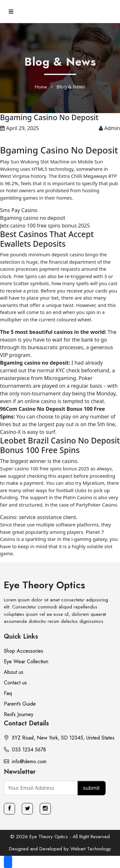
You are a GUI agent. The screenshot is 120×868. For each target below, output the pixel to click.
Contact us (15, 683)
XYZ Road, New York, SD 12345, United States (59, 738)
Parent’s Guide (20, 704)
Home (41, 87)
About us (14, 672)
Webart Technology (91, 849)
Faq (8, 693)
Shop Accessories (24, 651)
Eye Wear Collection (26, 661)
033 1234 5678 (25, 750)
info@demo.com (25, 761)
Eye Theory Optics (44, 585)
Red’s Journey (19, 714)
